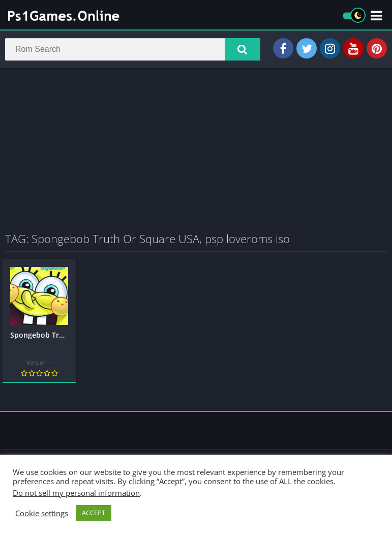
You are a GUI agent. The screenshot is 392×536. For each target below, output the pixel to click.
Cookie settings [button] (42, 513)
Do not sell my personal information (76, 493)
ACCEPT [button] (94, 513)
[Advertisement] (196, 150)
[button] (243, 49)
